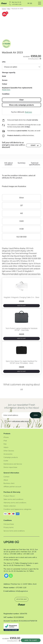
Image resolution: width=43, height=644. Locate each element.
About (6, 480)
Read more (28, 112)
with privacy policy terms (21, 422)
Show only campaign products (21, 105)
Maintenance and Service (13, 464)
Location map (21, 599)
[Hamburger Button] (41, 3)
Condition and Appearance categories (17, 509)
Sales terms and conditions (13, 499)
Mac (9, 9)
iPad (5, 440)
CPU (4, 62)
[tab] (8, 165)
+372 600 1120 (17, 4)
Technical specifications (35, 164)
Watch (6, 447)
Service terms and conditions (14, 530)
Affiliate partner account (12, 486)
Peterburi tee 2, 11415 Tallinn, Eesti (24, 584)
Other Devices (9, 450)
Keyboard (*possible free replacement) (17, 88)
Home (4, 9)
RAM (4, 76)
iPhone (6, 437)
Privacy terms (9, 527)
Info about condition (8, 164)
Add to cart (30, 639)
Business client (9, 483)
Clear (21, 100)
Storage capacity (9, 72)
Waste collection (10, 506)
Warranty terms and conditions (15, 502)
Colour (5, 84)
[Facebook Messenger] (6, 575)
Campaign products (11, 457)
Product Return (9, 496)
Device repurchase (10, 467)
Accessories (8, 454)
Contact (6, 476)
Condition (6, 94)
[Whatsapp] (11, 575)
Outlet (6, 460)
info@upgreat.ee (22, 591)
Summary (22, 163)
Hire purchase (9, 524)
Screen (5, 80)
